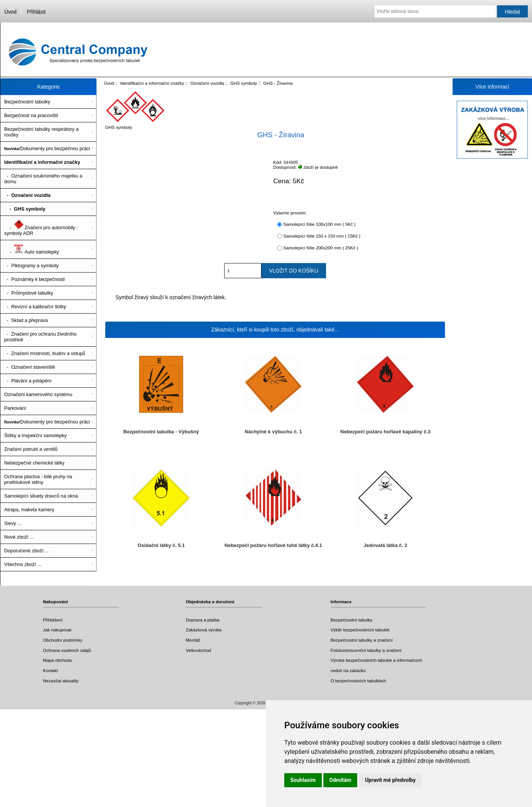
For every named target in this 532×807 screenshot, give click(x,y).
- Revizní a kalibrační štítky (35, 307)
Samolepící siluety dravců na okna (41, 496)
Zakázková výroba (204, 630)
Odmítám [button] (340, 780)
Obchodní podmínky (63, 640)
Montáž (193, 640)
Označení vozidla (207, 83)
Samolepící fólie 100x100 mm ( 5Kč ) (319, 224)
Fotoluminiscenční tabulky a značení (366, 650)
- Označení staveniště (30, 367)
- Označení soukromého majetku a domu (43, 179)
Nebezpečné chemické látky (34, 463)
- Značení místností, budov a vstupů (45, 353)
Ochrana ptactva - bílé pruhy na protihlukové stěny (38, 479)
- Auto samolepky (32, 249)
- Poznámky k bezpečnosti (34, 279)
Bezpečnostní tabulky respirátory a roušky (41, 132)
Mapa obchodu (58, 660)
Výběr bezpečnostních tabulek (360, 630)
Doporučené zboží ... (27, 551)
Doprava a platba (203, 620)
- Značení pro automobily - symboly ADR (41, 228)
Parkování (15, 408)
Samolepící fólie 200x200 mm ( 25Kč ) (321, 248)
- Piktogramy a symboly (31, 266)
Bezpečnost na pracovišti (31, 115)
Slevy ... (13, 523)
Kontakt (50, 670)
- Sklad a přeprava (26, 320)
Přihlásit (36, 12)
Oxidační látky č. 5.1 (161, 545)
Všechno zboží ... (23, 564)
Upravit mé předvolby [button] (390, 780)
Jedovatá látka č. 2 (386, 545)
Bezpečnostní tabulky (27, 102)
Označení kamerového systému (38, 394)
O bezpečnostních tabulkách (358, 681)
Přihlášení (53, 620)
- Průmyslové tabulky (29, 293)
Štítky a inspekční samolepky (35, 435)
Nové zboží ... (19, 537)
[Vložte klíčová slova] (435, 11)
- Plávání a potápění (28, 381)
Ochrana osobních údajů (67, 650)
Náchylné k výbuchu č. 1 (273, 432)
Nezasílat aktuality (61, 681)
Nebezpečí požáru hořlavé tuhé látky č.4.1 (273, 545)
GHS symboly (244, 83)
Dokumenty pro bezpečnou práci (47, 148)
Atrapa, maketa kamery (29, 510)
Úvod (10, 12)
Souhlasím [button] (303, 780)
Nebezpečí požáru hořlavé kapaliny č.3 (386, 432)
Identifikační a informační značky (152, 83)
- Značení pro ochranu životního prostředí (40, 337)
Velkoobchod (198, 650)
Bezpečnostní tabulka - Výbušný (161, 432)
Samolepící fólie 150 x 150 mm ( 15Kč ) (322, 236)
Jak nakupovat (57, 630)
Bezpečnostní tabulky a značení (362, 640)
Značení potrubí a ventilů (31, 449)
